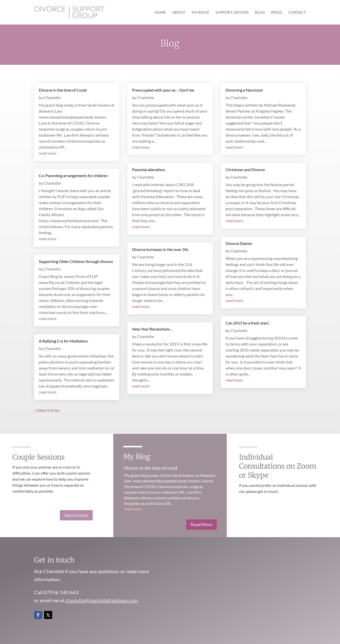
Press (277, 13)
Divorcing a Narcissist (244, 90)
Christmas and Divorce (245, 170)
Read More (201, 524)
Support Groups (232, 13)
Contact (297, 13)
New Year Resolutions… (152, 329)
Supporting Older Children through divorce (76, 261)
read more (48, 153)
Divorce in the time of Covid (63, 90)
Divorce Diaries (239, 243)
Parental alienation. (149, 170)
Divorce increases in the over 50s (160, 249)
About (179, 13)
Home (160, 13)
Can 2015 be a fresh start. (247, 323)
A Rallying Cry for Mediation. (64, 341)
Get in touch (76, 515)
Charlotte (52, 97)
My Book (200, 13)
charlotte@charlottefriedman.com (101, 600)
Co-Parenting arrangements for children (73, 176)
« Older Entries (47, 410)
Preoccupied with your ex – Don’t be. (163, 90)
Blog (260, 13)
